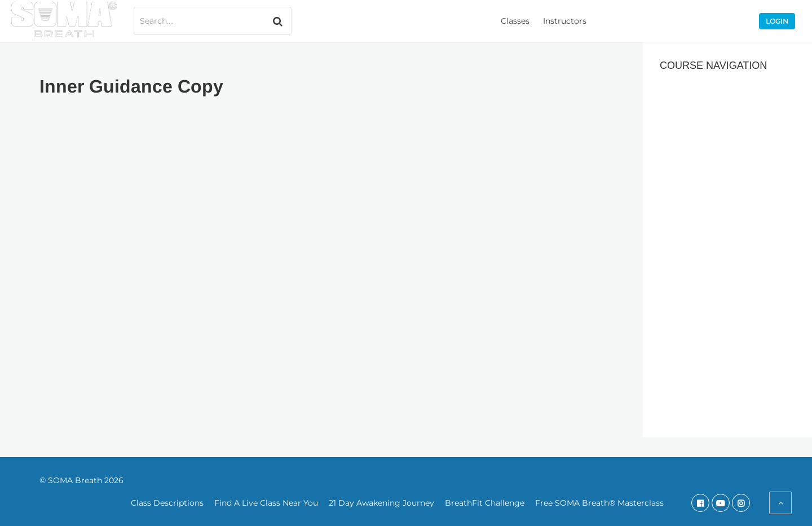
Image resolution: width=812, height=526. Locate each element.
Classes (515, 21)
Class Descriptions (167, 503)
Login (777, 21)
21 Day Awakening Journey (381, 503)
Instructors (565, 21)
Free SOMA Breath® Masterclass (599, 503)
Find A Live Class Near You (266, 503)
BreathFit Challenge (485, 503)
